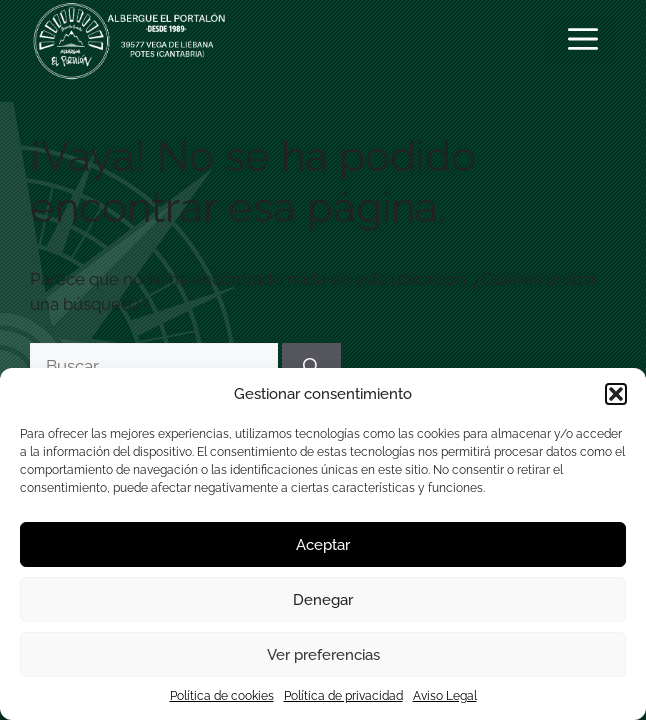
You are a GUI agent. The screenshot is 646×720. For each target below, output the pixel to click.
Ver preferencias (323, 655)
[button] (616, 394)
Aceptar (323, 545)
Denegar (323, 600)
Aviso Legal (445, 696)
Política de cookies (222, 696)
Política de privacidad (343, 696)
